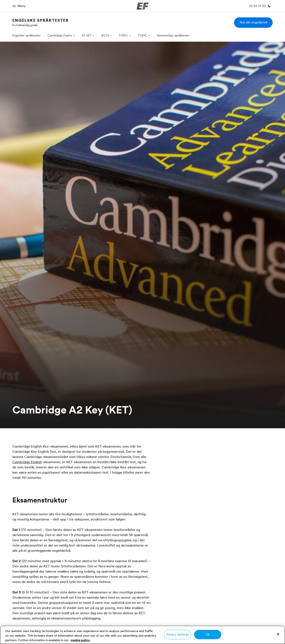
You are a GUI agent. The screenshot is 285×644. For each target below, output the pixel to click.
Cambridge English (27, 462)
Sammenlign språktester (173, 35)
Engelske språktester (40, 20)
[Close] (278, 634)
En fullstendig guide (25, 25)
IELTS (105, 35)
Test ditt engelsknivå (253, 22)
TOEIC (142, 35)
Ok (208, 634)
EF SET (87, 35)
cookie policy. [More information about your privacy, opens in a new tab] (81, 640)
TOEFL (123, 35)
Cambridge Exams (60, 35)
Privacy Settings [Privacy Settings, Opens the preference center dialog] (178, 634)
